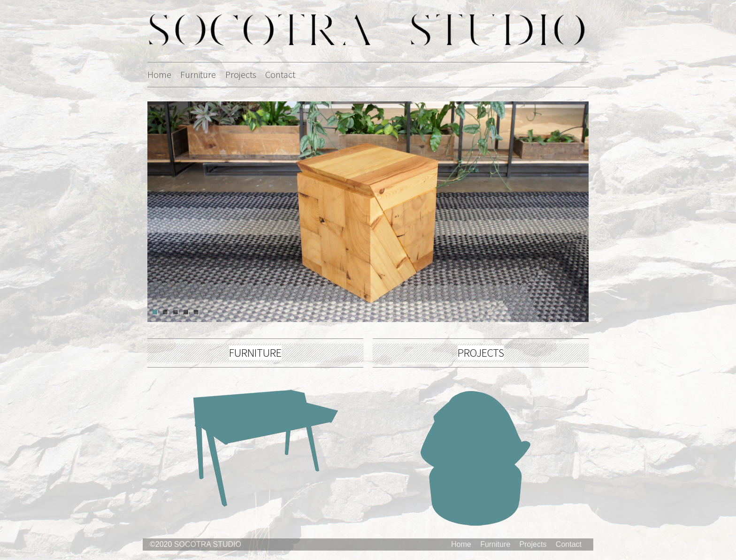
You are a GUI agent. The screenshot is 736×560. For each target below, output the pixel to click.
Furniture (198, 74)
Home (159, 74)
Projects (241, 74)
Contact (280, 74)
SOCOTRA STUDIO (208, 544)
